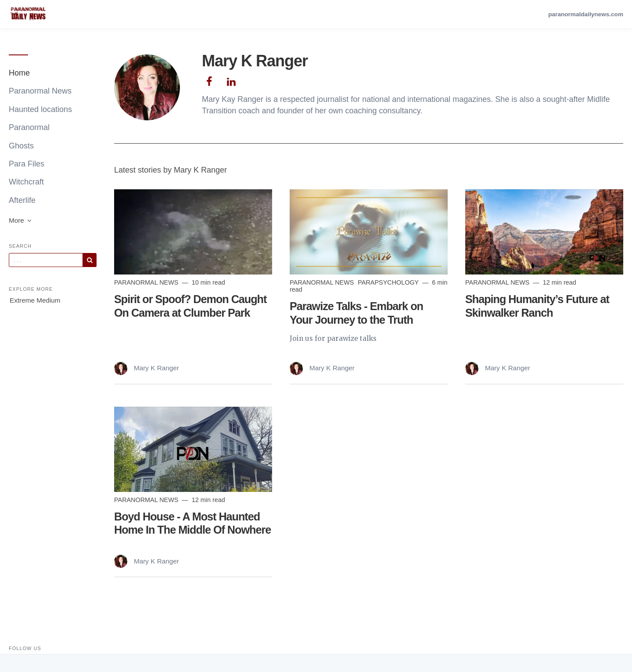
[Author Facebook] (209, 81)
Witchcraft (26, 182)
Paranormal (29, 127)
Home (19, 73)
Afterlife (22, 200)
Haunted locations (40, 109)
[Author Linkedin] (232, 81)
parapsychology (389, 282)
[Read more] (193, 232)
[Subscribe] (90, 260)
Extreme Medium (35, 300)
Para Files (27, 164)
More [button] (21, 220)
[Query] (46, 260)
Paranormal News (40, 91)
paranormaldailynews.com (586, 14)
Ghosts (21, 146)
